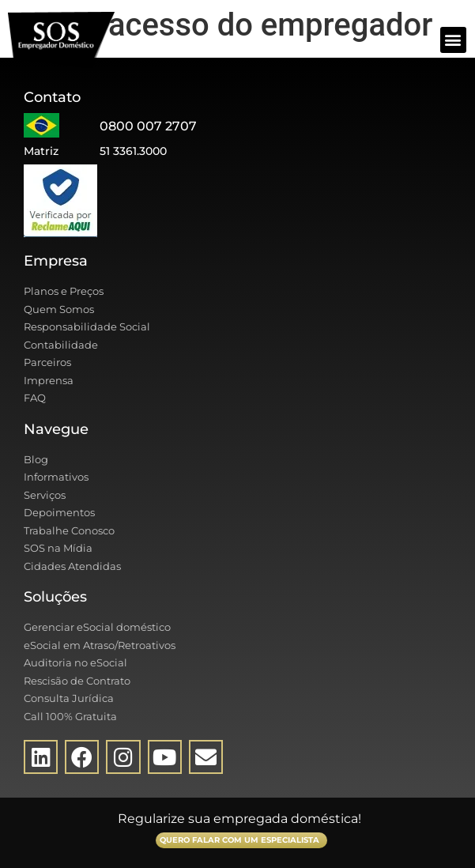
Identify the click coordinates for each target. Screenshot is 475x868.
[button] (453, 40)
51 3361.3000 (133, 151)
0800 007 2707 (148, 126)
